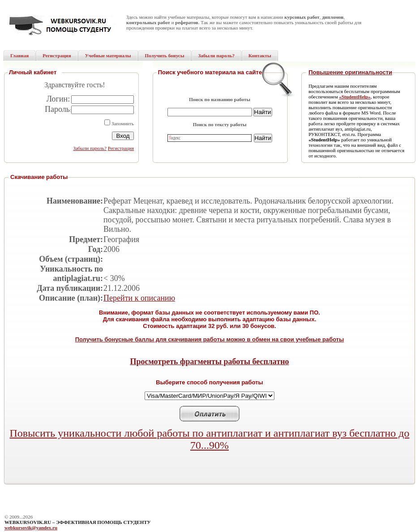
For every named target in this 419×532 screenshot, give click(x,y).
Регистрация (121, 148)
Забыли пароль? (90, 148)
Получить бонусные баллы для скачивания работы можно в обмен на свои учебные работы (210, 339)
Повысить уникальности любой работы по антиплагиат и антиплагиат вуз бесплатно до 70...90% (210, 439)
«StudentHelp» (355, 97)
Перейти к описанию (139, 298)
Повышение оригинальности (350, 72)
